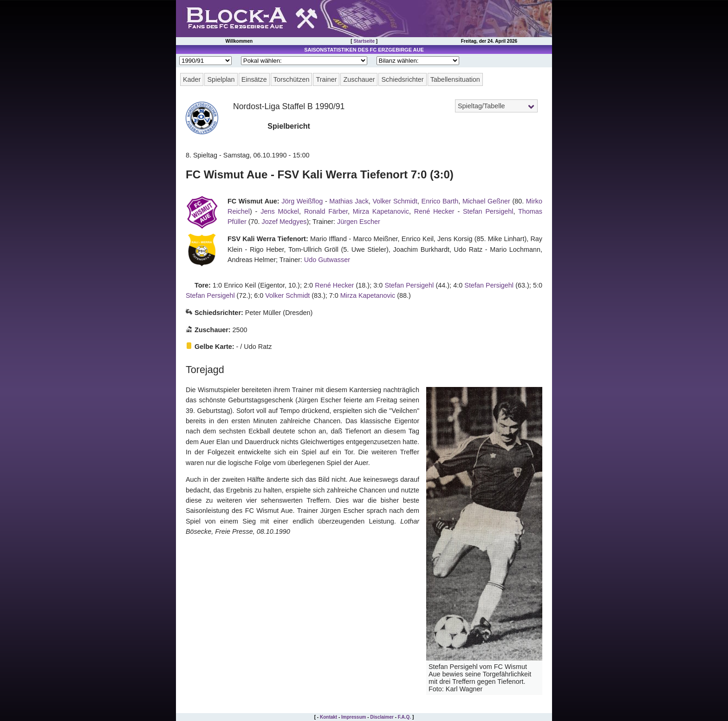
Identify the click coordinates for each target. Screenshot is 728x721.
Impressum (354, 717)
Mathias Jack (349, 201)
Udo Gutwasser (327, 260)
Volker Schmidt (395, 201)
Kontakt (328, 717)
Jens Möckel (280, 211)
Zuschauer (359, 79)
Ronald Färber (326, 211)
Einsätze (254, 79)
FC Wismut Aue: (253, 201)
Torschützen (292, 79)
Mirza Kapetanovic (381, 211)
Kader (192, 79)
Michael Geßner (486, 201)
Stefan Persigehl (488, 211)
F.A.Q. (404, 717)
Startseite (364, 41)
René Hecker (434, 211)
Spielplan (221, 79)
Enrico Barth (440, 201)
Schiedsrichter (402, 79)
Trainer (326, 79)
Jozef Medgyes (284, 222)
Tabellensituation (455, 79)
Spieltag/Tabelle (481, 106)
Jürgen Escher (359, 222)
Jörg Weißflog (302, 201)
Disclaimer (382, 717)
